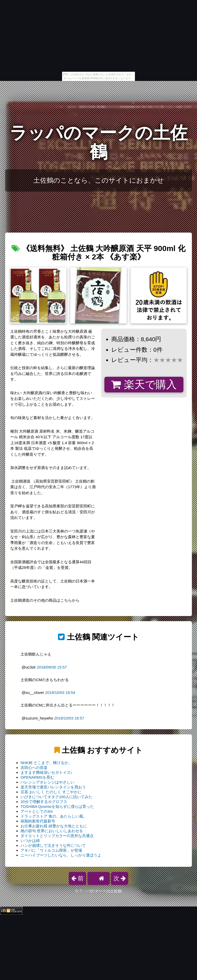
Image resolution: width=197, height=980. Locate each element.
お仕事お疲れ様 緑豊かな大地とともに (54, 826)
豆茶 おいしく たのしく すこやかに (51, 792)
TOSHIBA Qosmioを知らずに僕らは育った (57, 806)
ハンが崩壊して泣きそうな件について (53, 845)
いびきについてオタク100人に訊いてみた (56, 797)
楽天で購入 (144, 384)
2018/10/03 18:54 (60, 692)
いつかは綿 (30, 841)
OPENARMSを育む (37, 777)
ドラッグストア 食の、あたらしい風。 (54, 816)
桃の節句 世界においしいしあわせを (52, 831)
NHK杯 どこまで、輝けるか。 (46, 763)
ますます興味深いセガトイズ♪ (47, 772)
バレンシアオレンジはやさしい (47, 782)
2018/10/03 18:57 (69, 718)
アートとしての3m (37, 811)
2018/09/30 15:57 (52, 667)
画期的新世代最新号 (38, 821)
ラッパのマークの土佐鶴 (98, 142)
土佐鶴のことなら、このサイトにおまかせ (99, 180)
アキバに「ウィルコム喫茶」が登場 (51, 850)
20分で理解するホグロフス (44, 802)
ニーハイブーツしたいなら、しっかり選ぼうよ (61, 855)
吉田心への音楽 (34, 768)
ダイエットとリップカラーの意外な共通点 (57, 836)
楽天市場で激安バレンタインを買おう (53, 787)
